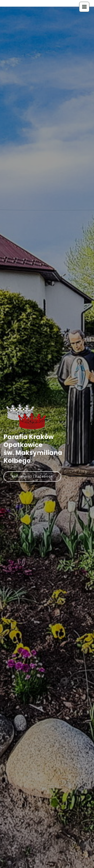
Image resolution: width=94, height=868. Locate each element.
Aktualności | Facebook (33, 475)
